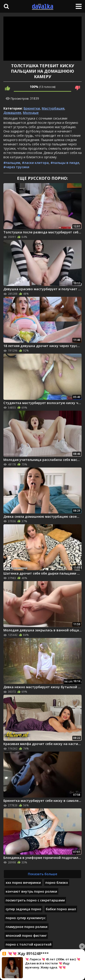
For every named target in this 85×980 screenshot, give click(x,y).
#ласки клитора (35, 163)
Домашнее (12, 113)
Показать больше (42, 874)
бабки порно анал (61, 909)
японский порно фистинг (26, 936)
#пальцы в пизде (65, 163)
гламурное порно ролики (27, 927)
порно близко (57, 883)
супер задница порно (23, 909)
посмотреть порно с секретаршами (35, 900)
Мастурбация (53, 108)
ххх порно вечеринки (23, 883)
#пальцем (12, 163)
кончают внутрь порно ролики (31, 891)
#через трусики (16, 167)
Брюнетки (32, 108)
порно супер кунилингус (26, 918)
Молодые (31, 113)
